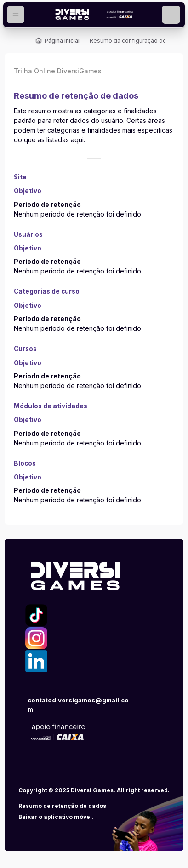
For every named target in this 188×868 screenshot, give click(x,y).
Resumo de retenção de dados (62, 806)
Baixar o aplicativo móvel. (56, 817)
